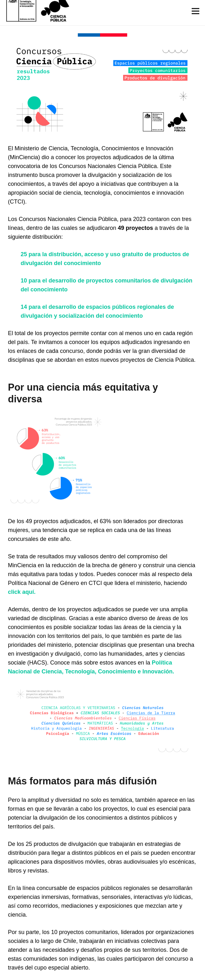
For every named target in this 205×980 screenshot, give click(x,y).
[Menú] (196, 11)
